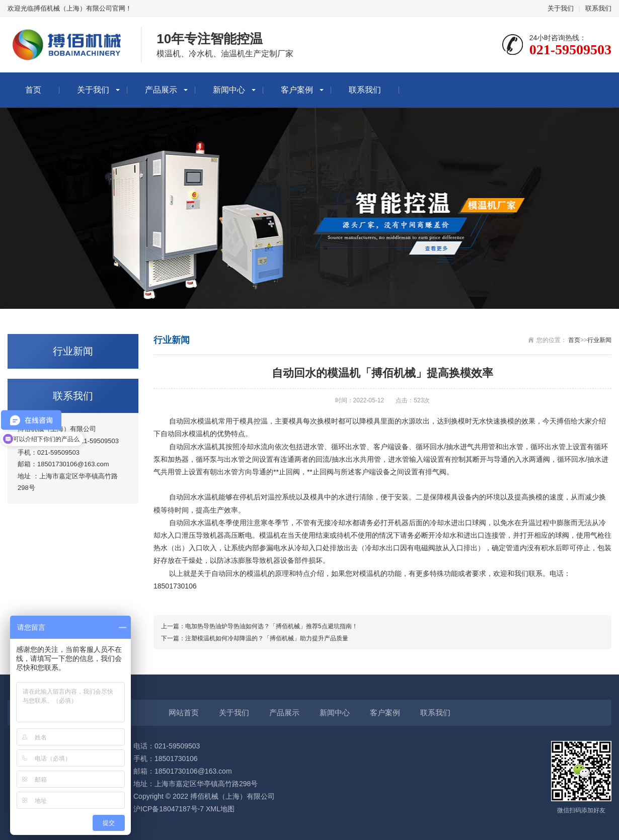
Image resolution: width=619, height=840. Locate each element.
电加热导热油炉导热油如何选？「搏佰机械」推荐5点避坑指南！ (272, 626)
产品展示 (161, 90)
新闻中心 (229, 90)
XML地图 (220, 809)
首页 (33, 90)
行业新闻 (599, 340)
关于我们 (561, 8)
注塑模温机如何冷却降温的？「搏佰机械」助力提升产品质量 (267, 638)
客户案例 (297, 90)
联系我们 (598, 8)
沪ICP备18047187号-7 (169, 809)
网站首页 (184, 712)
